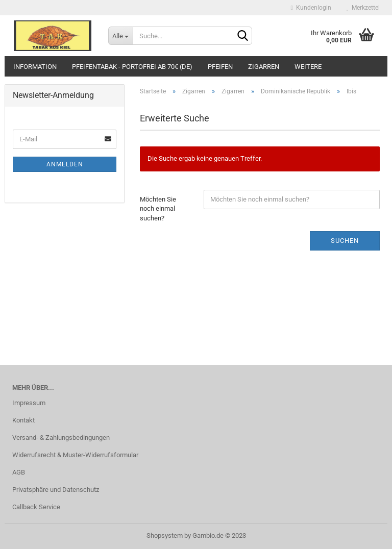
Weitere (308, 67)
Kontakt (23, 420)
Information (35, 67)
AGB (19, 472)
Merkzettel (363, 8)
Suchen (345, 241)
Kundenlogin (311, 8)
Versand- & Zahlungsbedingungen (61, 438)
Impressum (29, 403)
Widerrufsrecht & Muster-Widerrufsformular (75, 455)
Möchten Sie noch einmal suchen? (158, 209)
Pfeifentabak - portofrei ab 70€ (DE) (132, 67)
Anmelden (65, 164)
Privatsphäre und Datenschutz (56, 490)
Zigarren (264, 67)
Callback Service (36, 507)
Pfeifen (220, 67)
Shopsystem (165, 535)
